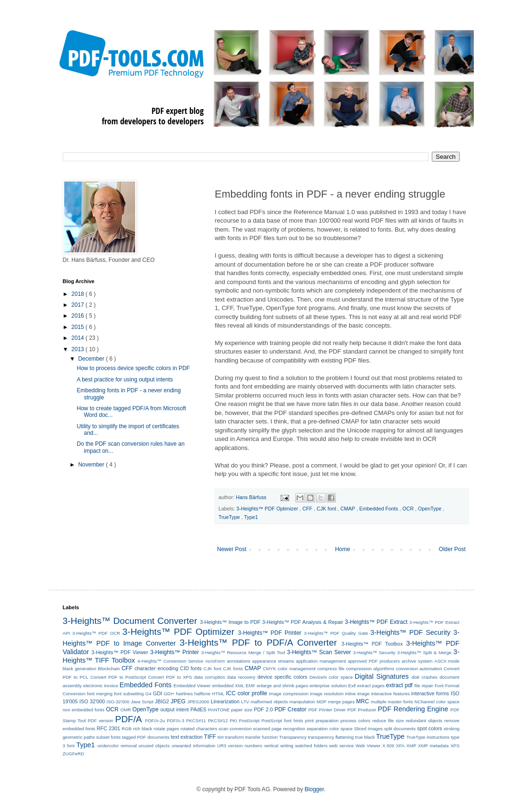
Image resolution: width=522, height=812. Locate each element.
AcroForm (215, 661)
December (92, 359)
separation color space (329, 729)
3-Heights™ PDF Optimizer (268, 509)
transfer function (261, 737)
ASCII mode (447, 661)
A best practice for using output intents (124, 380)
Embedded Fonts (380, 509)
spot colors (430, 728)
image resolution (327, 694)
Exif (352, 686)
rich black (142, 729)
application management (321, 661)
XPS (455, 746)
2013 (78, 349)
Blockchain (109, 669)
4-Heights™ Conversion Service (170, 661)
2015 (78, 327)
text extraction (187, 737)
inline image (358, 694)
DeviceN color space (331, 677)
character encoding (157, 668)
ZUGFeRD (73, 754)
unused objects (154, 746)
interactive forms (430, 693)
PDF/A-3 (175, 721)
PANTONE (219, 710)
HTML (218, 694)
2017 (78, 305)
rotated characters (199, 729)
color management (297, 669)
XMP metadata (433, 746)
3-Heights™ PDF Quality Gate (336, 633)
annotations (239, 661)
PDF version (101, 721)
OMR (126, 710)
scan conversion (235, 729)
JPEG (178, 701)
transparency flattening (331, 737)
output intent (175, 709)
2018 (78, 294)
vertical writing (279, 746)
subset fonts (109, 737)
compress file (331, 669)
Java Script (142, 702)
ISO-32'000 (118, 702)
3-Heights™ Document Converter (130, 621)
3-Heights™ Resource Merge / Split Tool (243, 652)
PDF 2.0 (263, 709)
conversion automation (419, 669)
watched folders (311, 746)
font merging (100, 694)
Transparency (293, 737)
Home (342, 549)
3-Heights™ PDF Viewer (120, 652)
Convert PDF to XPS (170, 677)
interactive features (391, 694)
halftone (202, 694)
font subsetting (129, 694)
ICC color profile (246, 693)
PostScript (249, 721)
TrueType (230, 517)
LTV (245, 702)
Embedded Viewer (192, 686)
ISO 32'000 (92, 701)
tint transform (231, 737)
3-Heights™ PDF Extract (376, 622)
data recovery (241, 677)
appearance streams (273, 661)
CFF (308, 509)
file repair (424, 686)
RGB (127, 729)
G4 (149, 694)
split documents (400, 729)
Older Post (452, 549)
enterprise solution (328, 686)
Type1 (251, 517)
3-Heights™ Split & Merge (424, 652)
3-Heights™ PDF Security (410, 632)
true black (365, 737)
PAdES (198, 709)
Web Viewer (368, 746)
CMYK (270, 669)
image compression (289, 694)
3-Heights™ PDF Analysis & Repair (303, 622)
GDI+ (169, 694)
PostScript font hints (282, 721)
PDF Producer (362, 710)
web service (342, 746)
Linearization (225, 701)
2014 (78, 338)
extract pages (371, 686)
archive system (417, 661)
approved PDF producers (374, 661)
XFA (400, 746)
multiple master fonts (392, 702)
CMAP (349, 509)
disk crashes (424, 677)
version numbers (245, 746)
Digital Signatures (382, 676)
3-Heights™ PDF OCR (96, 633)
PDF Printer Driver (327, 710)
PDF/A (129, 719)
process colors (355, 721)
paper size (242, 710)
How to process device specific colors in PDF (133, 368)
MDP (321, 702)
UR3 (222, 746)
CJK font (327, 509)
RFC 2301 (109, 728)
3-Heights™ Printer (175, 652)
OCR (409, 509)
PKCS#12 (218, 721)
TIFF (210, 737)
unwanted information (193, 746)
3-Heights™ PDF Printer (270, 633)
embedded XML (228, 686)
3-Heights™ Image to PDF (230, 622)
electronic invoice (101, 686)
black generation (80, 669)
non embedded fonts (84, 710)
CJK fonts (233, 669)
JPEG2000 (198, 702)
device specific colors (282, 677)
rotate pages (166, 729)
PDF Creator (291, 709)
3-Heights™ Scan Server (319, 652)
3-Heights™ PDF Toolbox (372, 644)
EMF (250, 686)
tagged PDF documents (146, 737)
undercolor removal (117, 746)
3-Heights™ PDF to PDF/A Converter (258, 643)
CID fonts (191, 668)
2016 (78, 316)
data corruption (210, 677)
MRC (363, 701)
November (92, 465)
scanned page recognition (279, 729)
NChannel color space (437, 702)
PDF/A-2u (155, 721)
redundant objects (424, 721)
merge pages (341, 702)
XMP (411, 746)
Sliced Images (368, 729)
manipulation (302, 702)
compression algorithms (370, 669)
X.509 (388, 746)
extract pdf (399, 685)
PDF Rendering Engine (413, 709)
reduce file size (388, 721)
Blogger (314, 789)
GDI (158, 693)
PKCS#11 (196, 721)
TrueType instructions (428, 737)
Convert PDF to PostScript (118, 677)
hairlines (184, 694)
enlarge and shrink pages (282, 686)
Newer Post (232, 549)
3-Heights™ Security (374, 652)
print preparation (322, 721)
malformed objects (270, 702)
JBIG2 (162, 701)
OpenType (431, 509)
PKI (233, 721)
